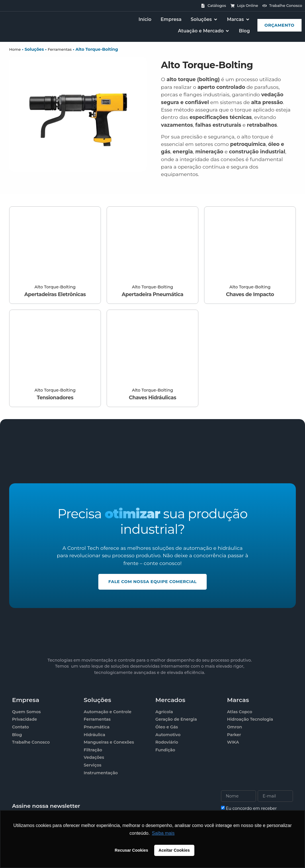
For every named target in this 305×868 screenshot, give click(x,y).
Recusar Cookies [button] (131, 850)
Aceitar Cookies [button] (174, 850)
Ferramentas (59, 49)
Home (15, 49)
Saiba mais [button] (163, 833)
